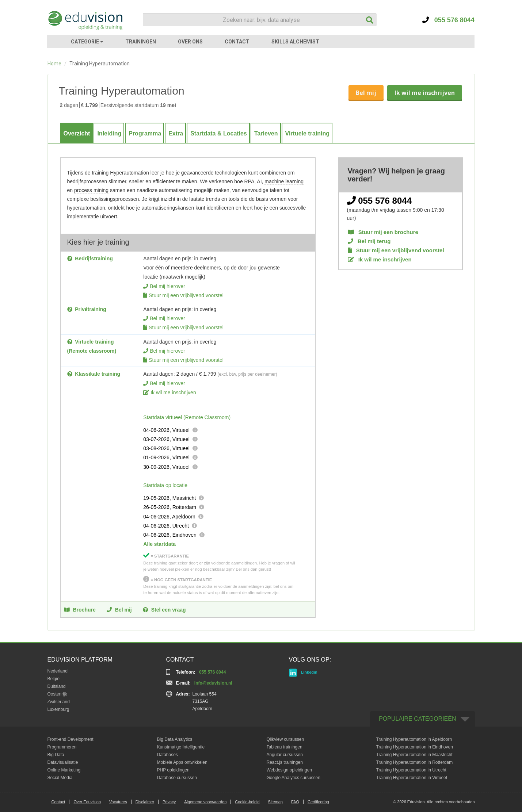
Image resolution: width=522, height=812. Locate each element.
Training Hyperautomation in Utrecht (411, 770)
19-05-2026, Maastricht (169, 498)
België (54, 679)
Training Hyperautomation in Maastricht (414, 755)
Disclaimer (145, 802)
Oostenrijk (57, 694)
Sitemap (275, 802)
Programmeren (62, 747)
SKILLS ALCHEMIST (295, 42)
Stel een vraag (164, 609)
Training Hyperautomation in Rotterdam (415, 762)
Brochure (80, 609)
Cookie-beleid (247, 802)
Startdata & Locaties (219, 133)
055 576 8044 (448, 20)
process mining (91, 190)
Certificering (318, 802)
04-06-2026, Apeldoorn (169, 517)
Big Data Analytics (175, 739)
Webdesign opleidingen (289, 770)
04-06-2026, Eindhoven (170, 535)
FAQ (295, 802)
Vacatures (118, 802)
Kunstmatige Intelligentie (181, 747)
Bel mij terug (369, 241)
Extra (176, 133)
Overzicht (77, 133)
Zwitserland (59, 702)
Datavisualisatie (63, 762)
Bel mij (366, 93)
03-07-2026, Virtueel (166, 439)
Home (54, 64)
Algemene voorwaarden (205, 802)
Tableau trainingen (285, 747)
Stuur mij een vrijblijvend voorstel (186, 295)
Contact (58, 802)
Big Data (56, 755)
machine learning (284, 181)
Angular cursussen (285, 755)
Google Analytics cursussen (294, 778)
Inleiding (109, 133)
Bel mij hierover (167, 286)
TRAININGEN (141, 42)
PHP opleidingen (173, 770)
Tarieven (266, 133)
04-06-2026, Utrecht (166, 526)
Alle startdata (159, 544)
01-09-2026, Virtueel (166, 457)
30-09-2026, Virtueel (166, 467)
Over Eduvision (87, 802)
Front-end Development (71, 739)
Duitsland (57, 686)
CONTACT (237, 42)
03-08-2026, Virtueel (166, 448)
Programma (145, 133)
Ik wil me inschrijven (425, 93)
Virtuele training (308, 133)
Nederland (58, 671)
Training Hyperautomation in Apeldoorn (414, 739)
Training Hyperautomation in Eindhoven (415, 747)
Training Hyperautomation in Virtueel (412, 778)
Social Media (60, 778)
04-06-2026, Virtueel (166, 430)
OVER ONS (190, 42)
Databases (167, 755)
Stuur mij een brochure (383, 232)
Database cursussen (177, 778)
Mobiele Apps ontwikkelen (182, 762)
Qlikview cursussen (285, 739)
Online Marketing (64, 770)
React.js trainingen (285, 762)
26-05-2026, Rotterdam (170, 507)
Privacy (169, 802)
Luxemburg (58, 709)
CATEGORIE (87, 42)
